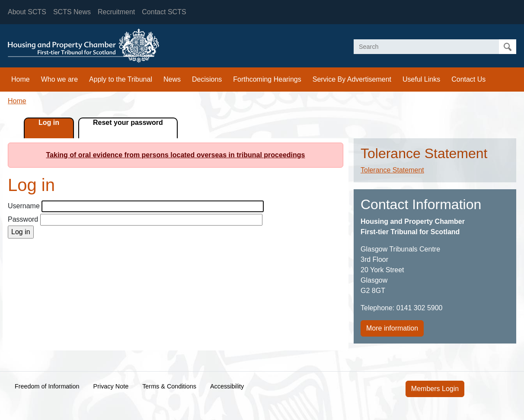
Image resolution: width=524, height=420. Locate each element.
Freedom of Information (47, 386)
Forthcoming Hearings (267, 79)
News (172, 79)
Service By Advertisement (352, 79)
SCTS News (72, 12)
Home (21, 79)
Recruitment (116, 12)
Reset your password (128, 122)
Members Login (435, 389)
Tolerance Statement (392, 170)
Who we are (59, 79)
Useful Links (421, 79)
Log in (49, 122)
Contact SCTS (164, 12)
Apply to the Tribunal (121, 79)
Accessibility (227, 386)
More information (392, 328)
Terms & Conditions (169, 386)
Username (24, 206)
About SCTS (27, 12)
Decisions (207, 79)
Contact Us (468, 79)
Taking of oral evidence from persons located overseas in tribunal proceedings (176, 155)
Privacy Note (111, 386)
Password (23, 219)
